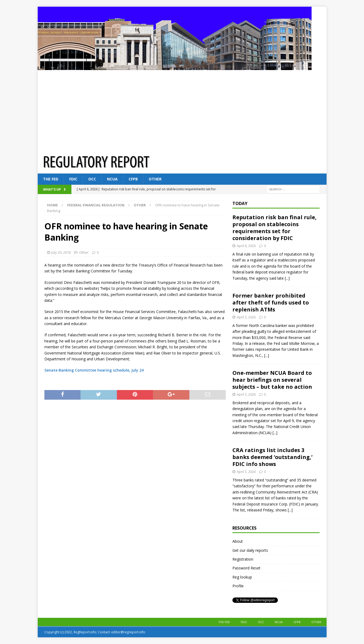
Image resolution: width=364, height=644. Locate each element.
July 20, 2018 (61, 252)
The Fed (51, 179)
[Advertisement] (182, 110)
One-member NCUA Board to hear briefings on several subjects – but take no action (272, 380)
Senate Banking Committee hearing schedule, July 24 (94, 370)
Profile (238, 586)
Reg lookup (242, 577)
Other (155, 179)
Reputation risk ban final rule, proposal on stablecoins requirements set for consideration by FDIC (275, 228)
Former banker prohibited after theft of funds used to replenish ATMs (271, 302)
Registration (243, 559)
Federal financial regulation (96, 205)
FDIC (73, 179)
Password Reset (246, 568)
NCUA (112, 179)
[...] (287, 278)
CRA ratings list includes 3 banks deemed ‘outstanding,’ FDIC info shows (272, 457)
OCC (92, 179)
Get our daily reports (250, 550)
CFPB (133, 179)
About (238, 541)
